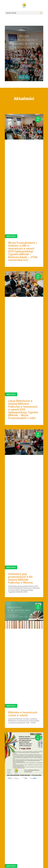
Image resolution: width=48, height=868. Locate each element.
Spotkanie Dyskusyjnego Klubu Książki (22, 713)
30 (34, 744)
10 (32, 77)
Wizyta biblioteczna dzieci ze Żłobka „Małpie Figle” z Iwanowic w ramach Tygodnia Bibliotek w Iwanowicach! (23, 507)
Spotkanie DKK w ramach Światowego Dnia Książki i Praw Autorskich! (23, 587)
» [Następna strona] (40, 744)
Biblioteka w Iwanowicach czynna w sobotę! (23, 336)
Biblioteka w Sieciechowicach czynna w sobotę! (23, 652)
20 (30, 744)
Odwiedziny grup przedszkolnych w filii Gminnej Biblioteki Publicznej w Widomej (20, 276)
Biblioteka (11, 141)
